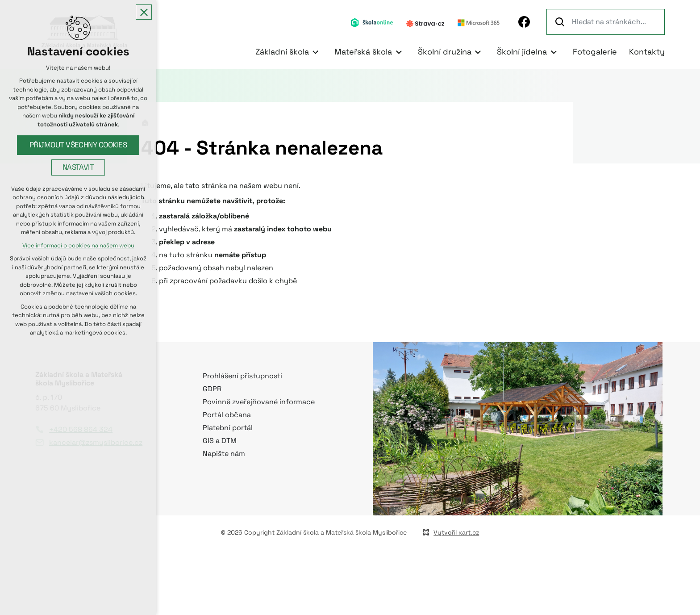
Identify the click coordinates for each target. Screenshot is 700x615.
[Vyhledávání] (561, 22)
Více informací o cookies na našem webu (78, 245)
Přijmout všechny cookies (78, 145)
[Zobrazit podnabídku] (316, 52)
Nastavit (78, 167)
